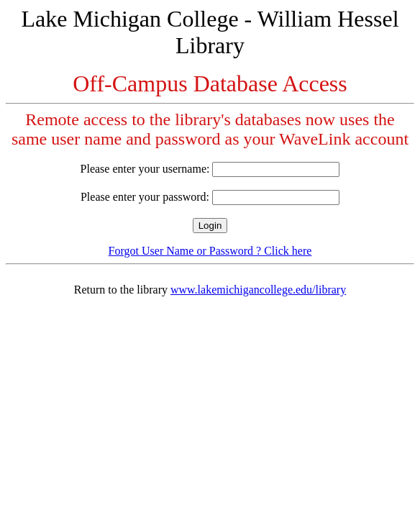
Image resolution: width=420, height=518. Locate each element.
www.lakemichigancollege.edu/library (258, 290)
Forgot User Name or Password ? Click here (210, 251)
